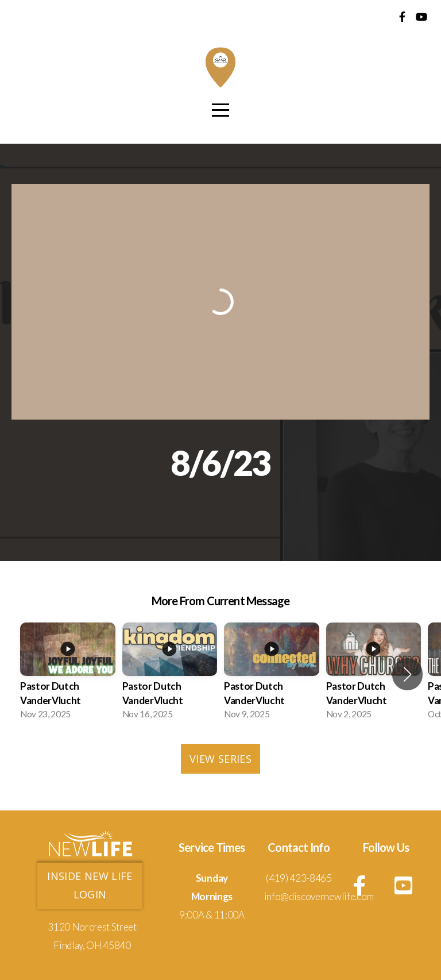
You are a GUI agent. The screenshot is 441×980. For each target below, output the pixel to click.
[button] (407, 674)
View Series (220, 759)
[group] (68, 675)
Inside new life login (90, 885)
